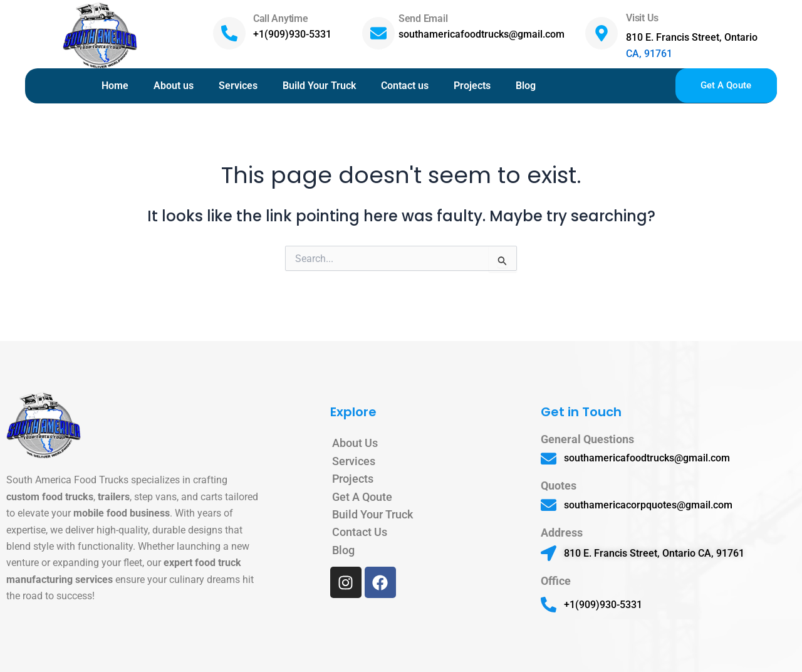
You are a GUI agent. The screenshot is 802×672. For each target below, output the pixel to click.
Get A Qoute (362, 497)
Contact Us (360, 532)
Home (115, 86)
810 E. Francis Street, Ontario (692, 37)
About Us (355, 443)
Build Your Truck (319, 86)
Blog (526, 86)
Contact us (405, 86)
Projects (472, 86)
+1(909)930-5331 (292, 34)
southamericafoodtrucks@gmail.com (482, 34)
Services (238, 86)
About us (174, 86)
